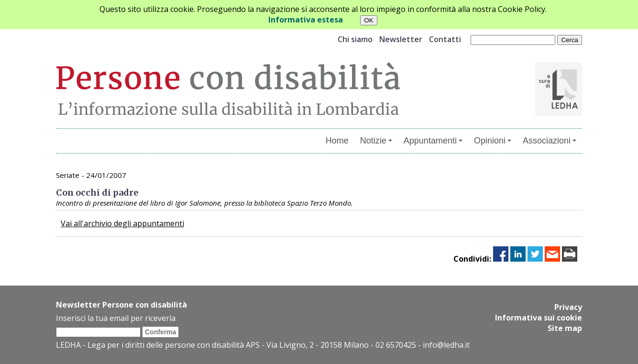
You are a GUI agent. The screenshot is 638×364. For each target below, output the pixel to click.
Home (337, 141)
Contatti (445, 39)
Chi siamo (355, 39)
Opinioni (493, 141)
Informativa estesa (306, 20)
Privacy (568, 307)
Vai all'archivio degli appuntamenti (122, 223)
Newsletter (401, 39)
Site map (565, 328)
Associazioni (550, 141)
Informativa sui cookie (539, 318)
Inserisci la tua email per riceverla (116, 318)
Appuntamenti (433, 141)
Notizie (376, 141)
